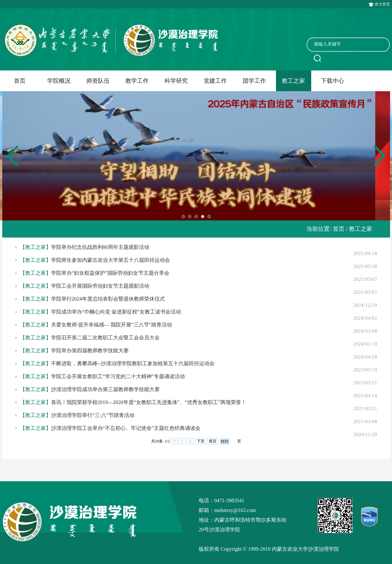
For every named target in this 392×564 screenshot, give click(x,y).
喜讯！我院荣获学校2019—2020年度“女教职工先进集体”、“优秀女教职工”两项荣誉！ (149, 402)
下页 (201, 441)
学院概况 (59, 81)
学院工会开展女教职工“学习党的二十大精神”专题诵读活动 (118, 376)
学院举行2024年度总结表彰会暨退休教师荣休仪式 (108, 299)
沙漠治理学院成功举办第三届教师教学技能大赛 (105, 389)
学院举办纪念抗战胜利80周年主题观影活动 (100, 247)
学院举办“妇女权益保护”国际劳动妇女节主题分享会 (110, 273)
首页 (20, 81)
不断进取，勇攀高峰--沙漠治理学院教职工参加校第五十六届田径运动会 (133, 363)
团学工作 (254, 81)
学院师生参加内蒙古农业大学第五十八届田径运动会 (111, 260)
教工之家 (293, 81)
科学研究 (176, 81)
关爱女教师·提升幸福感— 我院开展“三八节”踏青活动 (111, 325)
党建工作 (215, 81)
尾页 (213, 441)
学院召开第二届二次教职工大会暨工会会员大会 (105, 338)
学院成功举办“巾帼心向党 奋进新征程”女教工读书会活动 (116, 312)
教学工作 (137, 81)
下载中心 (333, 81)
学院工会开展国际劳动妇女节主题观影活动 (100, 286)
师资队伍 (98, 81)
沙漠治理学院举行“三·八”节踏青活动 (93, 415)
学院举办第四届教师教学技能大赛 (90, 351)
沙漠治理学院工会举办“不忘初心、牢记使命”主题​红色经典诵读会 (126, 428)
